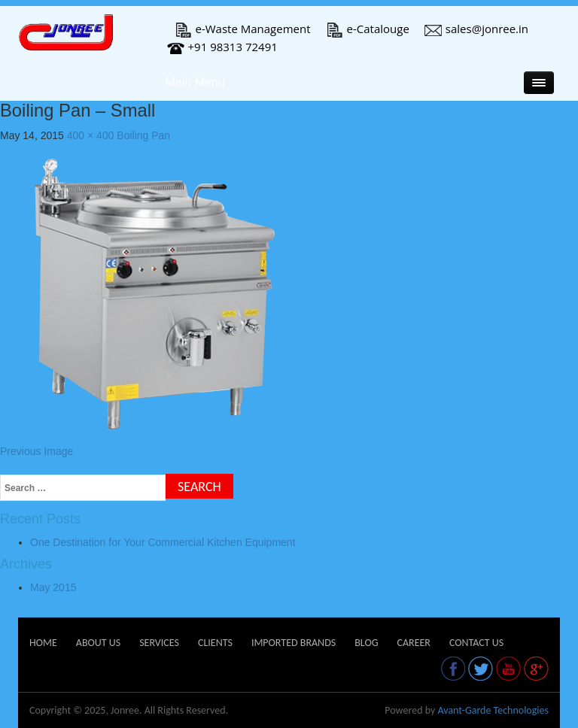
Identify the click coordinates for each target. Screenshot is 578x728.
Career (413, 643)
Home (43, 643)
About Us (98, 643)
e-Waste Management (243, 29)
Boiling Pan (143, 135)
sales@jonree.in (476, 29)
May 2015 (53, 587)
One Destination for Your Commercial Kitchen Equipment (163, 542)
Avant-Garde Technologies (493, 710)
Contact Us (476, 643)
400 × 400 (91, 135)
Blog (366, 643)
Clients (215, 643)
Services (159, 643)
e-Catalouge (368, 29)
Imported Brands (294, 643)
